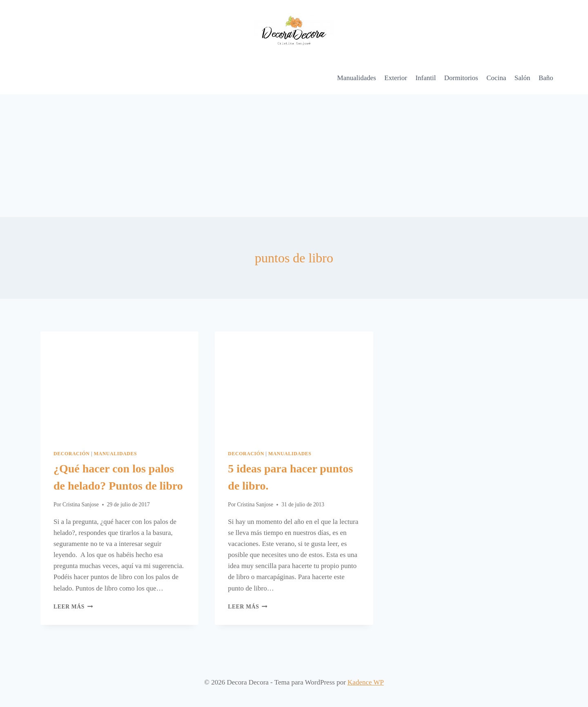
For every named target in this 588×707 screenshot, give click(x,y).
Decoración (72, 454)
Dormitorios (461, 78)
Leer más (73, 607)
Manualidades (357, 78)
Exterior (396, 78)
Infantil (425, 78)
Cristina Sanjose (81, 505)
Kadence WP (366, 682)
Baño (546, 78)
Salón (522, 78)
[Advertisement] (294, 156)
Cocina (496, 78)
